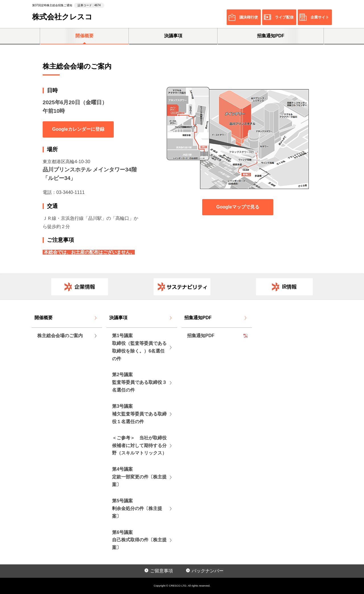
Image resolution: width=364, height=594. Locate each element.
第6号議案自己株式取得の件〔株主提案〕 (139, 540)
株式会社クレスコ (62, 17)
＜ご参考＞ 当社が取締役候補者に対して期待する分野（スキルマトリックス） (139, 446)
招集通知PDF (271, 36)
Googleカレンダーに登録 (78, 129)
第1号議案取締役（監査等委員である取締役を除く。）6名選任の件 (139, 347)
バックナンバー (208, 571)
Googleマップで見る (238, 207)
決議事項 (173, 36)
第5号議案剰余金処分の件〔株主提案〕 (137, 508)
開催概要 (84, 36)
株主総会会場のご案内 (60, 336)
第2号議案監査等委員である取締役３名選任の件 (139, 382)
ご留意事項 (162, 571)
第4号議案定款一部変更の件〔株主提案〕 (139, 477)
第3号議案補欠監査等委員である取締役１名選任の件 (139, 414)
